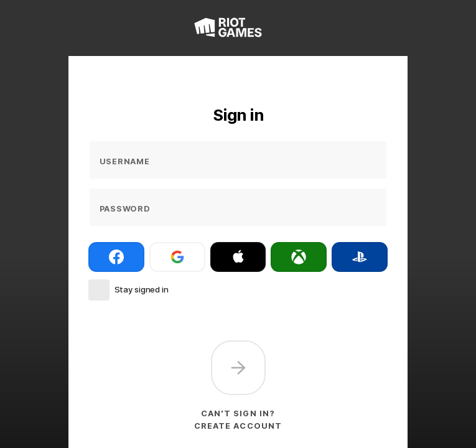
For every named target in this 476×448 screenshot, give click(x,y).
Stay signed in (142, 289)
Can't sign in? (238, 413)
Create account (238, 426)
